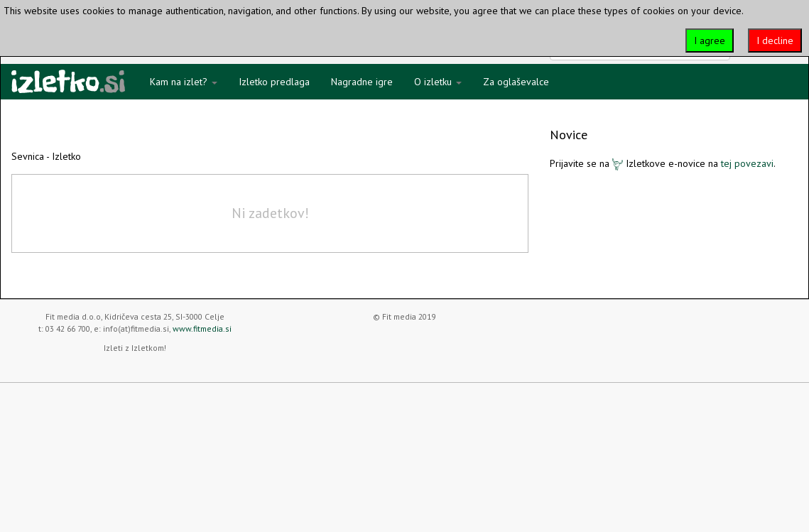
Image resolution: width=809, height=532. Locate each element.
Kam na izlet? (184, 82)
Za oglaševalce (516, 82)
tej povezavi (747, 163)
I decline (775, 40)
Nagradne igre (362, 82)
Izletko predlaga (274, 82)
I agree (710, 40)
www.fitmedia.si (202, 329)
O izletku (438, 82)
